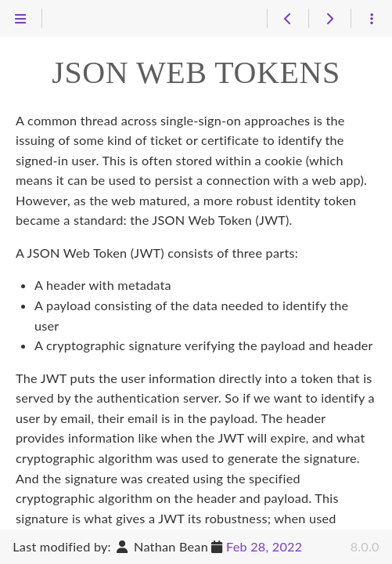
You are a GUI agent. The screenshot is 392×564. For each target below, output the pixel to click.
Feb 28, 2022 (264, 546)
